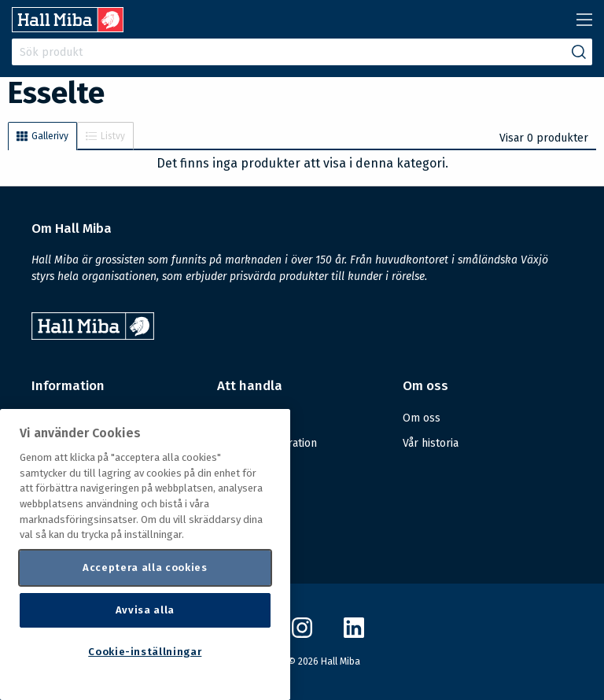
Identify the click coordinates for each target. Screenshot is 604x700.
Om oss (422, 418)
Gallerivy (42, 136)
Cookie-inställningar (145, 652)
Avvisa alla (145, 610)
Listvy (105, 136)
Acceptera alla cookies (145, 567)
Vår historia (431, 443)
